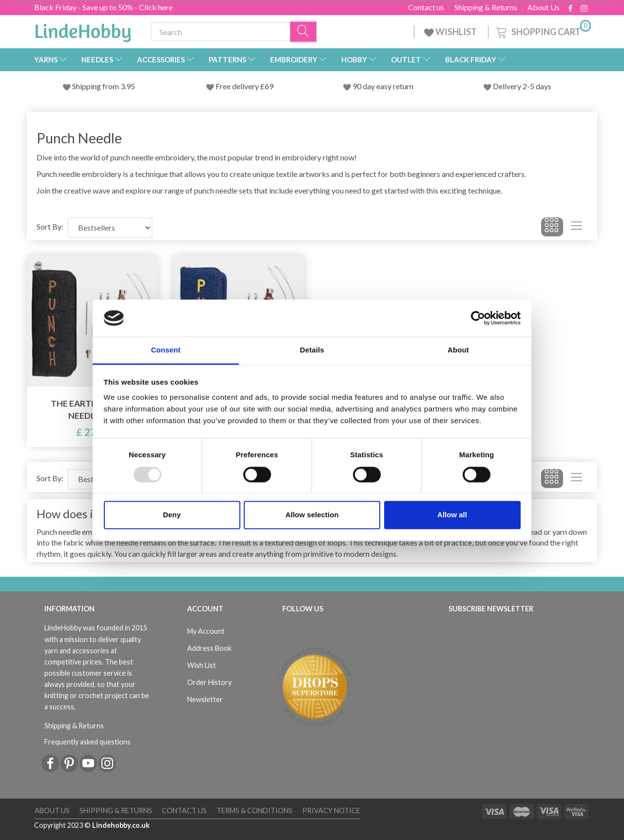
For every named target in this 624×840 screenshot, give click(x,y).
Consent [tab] (166, 350)
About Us (544, 7)
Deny (172, 515)
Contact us (426, 7)
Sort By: (50, 226)
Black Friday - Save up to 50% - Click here (103, 7)
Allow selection (312, 515)
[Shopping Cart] (543, 30)
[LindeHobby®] (83, 30)
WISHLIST (451, 32)
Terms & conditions (254, 811)
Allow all (452, 515)
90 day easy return (383, 86)
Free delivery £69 (244, 86)
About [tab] (458, 350)
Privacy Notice (331, 811)
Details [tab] (312, 350)
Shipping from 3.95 (104, 86)
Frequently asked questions (88, 742)
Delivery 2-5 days (522, 86)
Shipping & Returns (486, 7)
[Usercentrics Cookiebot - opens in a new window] (478, 318)
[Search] (304, 32)
